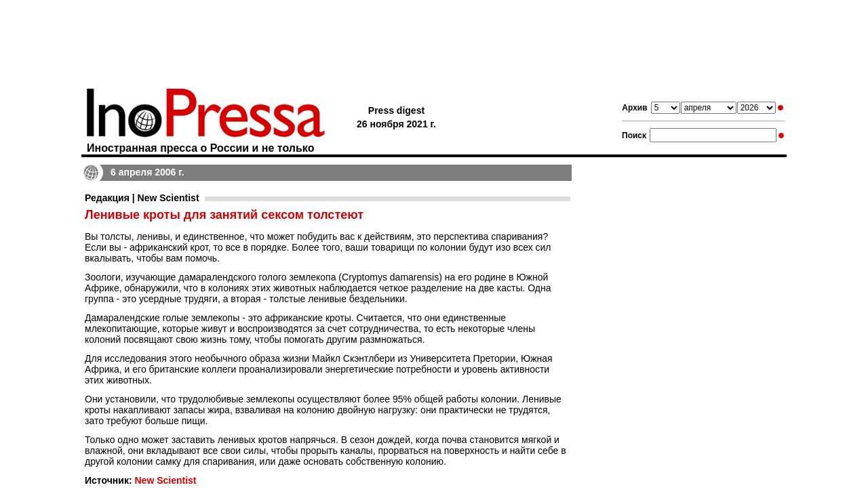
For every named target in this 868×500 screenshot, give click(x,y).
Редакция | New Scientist (142, 198)
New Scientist (165, 480)
